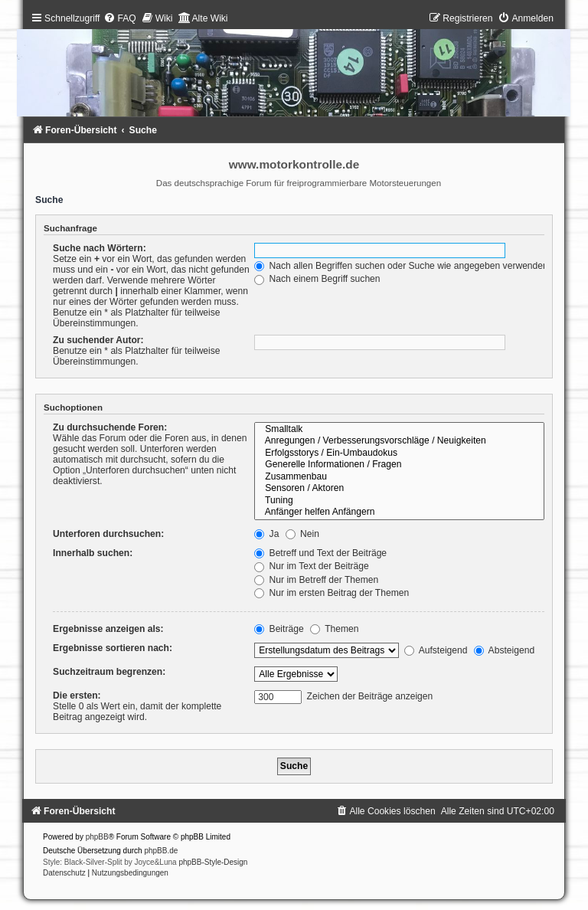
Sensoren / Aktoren (399, 489)
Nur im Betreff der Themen (316, 580)
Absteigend (504, 650)
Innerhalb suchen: (93, 553)
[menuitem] (119, 18)
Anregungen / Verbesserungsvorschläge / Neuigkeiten (399, 441)
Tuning (399, 501)
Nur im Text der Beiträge (312, 566)
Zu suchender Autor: (98, 340)
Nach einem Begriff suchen (317, 279)
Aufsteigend (436, 650)
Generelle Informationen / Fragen (399, 465)
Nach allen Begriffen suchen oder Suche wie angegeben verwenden (401, 266)
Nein (302, 534)
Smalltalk (399, 430)
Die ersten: (77, 696)
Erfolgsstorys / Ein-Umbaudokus (399, 453)
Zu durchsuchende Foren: (110, 427)
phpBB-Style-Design (213, 862)
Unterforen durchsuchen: (108, 534)
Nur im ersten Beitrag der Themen (332, 593)
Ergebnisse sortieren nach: (113, 648)
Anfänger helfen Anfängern (399, 512)
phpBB (97, 837)
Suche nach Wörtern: (100, 248)
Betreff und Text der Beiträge (320, 553)
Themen (335, 629)
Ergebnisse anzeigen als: (108, 629)
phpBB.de (161, 851)
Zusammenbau (399, 477)
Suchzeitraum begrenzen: (109, 672)
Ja (266, 534)
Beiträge (279, 629)
